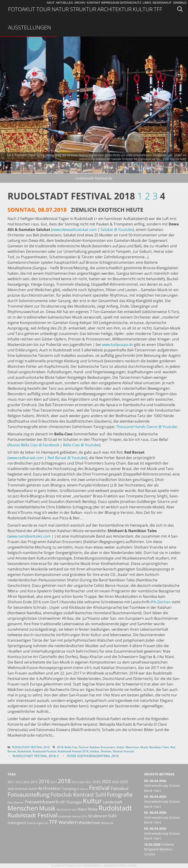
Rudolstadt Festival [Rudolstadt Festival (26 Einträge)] (32, 815)
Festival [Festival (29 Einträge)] (99, 788)
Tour (43, 9)
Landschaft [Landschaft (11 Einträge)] (113, 802)
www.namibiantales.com (30, 536)
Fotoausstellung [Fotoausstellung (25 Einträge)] (29, 794)
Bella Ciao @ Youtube (81, 445)
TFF (158, 9)
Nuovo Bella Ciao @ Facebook (34, 445)
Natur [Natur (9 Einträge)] (82, 809)
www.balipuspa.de (118, 345)
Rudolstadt (24, 751)
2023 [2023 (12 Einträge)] (106, 782)
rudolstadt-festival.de (94, 178)
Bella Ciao (71, 747)
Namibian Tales (159, 747)
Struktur (83, 9)
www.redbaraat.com (26, 458)
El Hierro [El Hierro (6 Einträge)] (83, 789)
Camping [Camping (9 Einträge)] (69, 789)
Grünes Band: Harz (162, 786)
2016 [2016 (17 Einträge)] (44, 781)
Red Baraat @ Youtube (67, 458)
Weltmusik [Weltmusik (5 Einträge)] (107, 823)
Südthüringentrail (93, 756)
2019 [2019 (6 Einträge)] (75, 782)
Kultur (143, 9)
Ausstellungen (29, 27)
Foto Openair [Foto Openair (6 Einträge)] (16, 802)
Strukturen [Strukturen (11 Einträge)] (98, 816)
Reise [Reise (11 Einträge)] (93, 809)
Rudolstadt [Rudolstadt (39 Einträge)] (115, 808)
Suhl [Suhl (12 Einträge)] (112, 816)
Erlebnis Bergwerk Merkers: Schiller (159, 849)
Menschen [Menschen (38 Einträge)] (23, 808)
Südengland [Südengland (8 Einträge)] (17, 823)
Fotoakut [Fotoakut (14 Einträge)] (120, 788)
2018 (60, 747)
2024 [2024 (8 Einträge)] (115, 782)
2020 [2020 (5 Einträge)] (82, 782)
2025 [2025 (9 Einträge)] (124, 782)
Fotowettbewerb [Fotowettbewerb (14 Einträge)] (42, 802)
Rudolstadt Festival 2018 (73, 751)
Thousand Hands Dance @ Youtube (147, 427)
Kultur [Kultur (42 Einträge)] (92, 801)
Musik (144, 747)
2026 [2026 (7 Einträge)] (11, 789)
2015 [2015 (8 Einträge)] (34, 782)
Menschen (132, 747)
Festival (84, 747)
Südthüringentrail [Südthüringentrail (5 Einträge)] (38, 823)
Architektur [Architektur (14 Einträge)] (50, 788)
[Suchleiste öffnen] (182, 9)
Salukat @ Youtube (117, 230)
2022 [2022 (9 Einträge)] (97, 782)
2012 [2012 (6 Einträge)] (19, 782)
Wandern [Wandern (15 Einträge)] (68, 822)
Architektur (114, 9)
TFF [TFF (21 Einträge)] (53, 822)
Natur (60, 9)
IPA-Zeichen (161, 602)
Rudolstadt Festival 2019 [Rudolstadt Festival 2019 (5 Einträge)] (73, 816)
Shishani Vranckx (123, 751)
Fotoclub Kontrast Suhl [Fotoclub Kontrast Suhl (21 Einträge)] (78, 795)
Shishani (106, 751)
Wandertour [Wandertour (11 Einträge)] (89, 822)
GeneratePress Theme (120, 865)
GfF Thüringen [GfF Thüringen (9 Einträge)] (71, 802)
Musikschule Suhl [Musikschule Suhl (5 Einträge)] (67, 810)
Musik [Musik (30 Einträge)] (47, 808)
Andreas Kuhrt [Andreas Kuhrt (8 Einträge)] (26, 789)
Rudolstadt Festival (44, 751)
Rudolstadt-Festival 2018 (31, 747)
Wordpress (92, 865)
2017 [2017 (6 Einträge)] (54, 782)
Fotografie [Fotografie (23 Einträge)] (120, 795)
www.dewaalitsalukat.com (74, 230)
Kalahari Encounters (103, 747)
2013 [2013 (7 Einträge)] (26, 782)
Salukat (94, 751)
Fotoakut (22, 9)
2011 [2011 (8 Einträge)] (11, 782)
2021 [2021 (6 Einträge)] (88, 782)
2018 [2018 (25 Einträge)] (64, 781)
